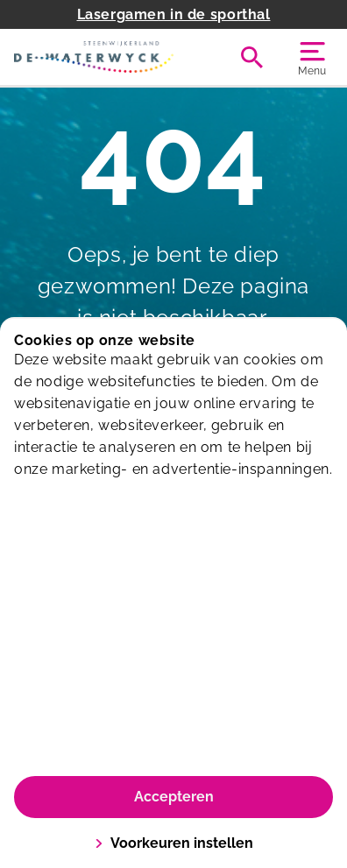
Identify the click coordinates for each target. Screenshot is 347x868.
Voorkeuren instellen (174, 843)
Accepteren (174, 797)
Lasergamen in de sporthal (174, 14)
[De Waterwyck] (94, 57)
